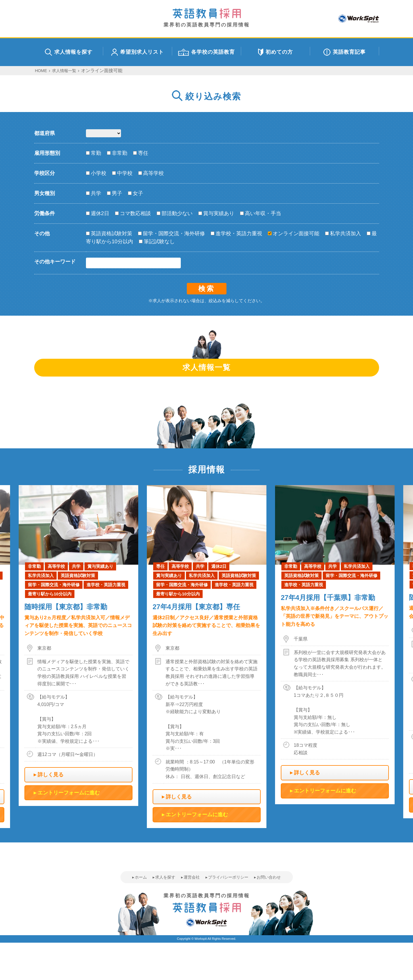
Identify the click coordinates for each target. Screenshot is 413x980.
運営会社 (192, 877)
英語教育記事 (344, 52)
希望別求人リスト (138, 52)
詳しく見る (51, 775)
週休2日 (98, 213)
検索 (207, 289)
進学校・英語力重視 (236, 234)
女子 (136, 193)
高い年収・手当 (261, 213)
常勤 (94, 153)
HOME (41, 71)
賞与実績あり (216, 213)
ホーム (141, 877)
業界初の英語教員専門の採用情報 (207, 18)
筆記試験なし (157, 242)
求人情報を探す (69, 52)
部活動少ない (175, 213)
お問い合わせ (269, 877)
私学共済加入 (343, 234)
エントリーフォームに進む (69, 793)
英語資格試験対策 (109, 234)
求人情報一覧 (64, 71)
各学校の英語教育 (206, 52)
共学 (94, 193)
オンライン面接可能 (294, 234)
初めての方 (275, 52)
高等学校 (151, 173)
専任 (141, 153)
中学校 (122, 173)
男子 (115, 193)
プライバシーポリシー (228, 877)
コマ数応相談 (133, 213)
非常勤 (117, 153)
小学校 (96, 173)
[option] (207, 657)
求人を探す (165, 877)
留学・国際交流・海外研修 (171, 234)
